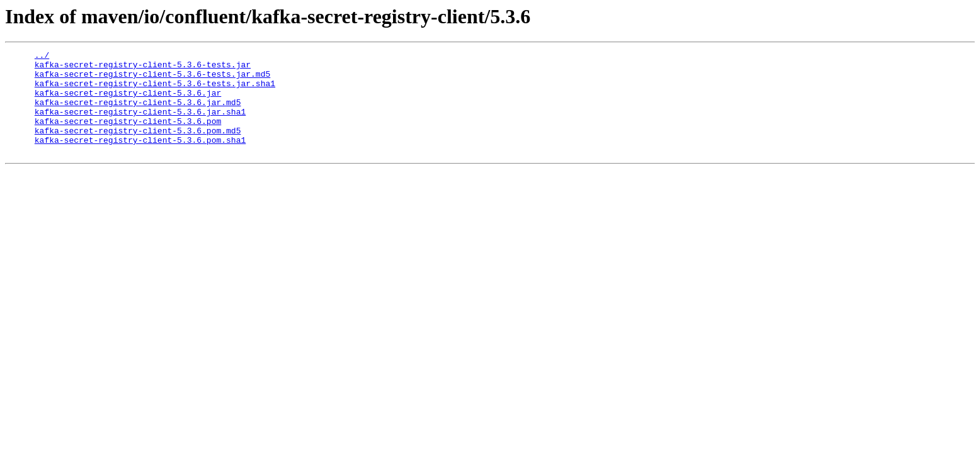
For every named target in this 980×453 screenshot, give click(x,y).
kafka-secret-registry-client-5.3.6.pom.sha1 (140, 159)
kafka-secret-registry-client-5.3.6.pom (128, 136)
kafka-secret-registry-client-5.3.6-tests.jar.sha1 (155, 91)
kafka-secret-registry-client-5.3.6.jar (128, 102)
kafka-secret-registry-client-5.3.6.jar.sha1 (140, 125)
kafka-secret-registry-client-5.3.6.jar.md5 (138, 113)
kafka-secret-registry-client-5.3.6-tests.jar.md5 (152, 79)
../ (42, 57)
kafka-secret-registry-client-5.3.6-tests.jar (143, 68)
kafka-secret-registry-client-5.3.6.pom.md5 (138, 147)
